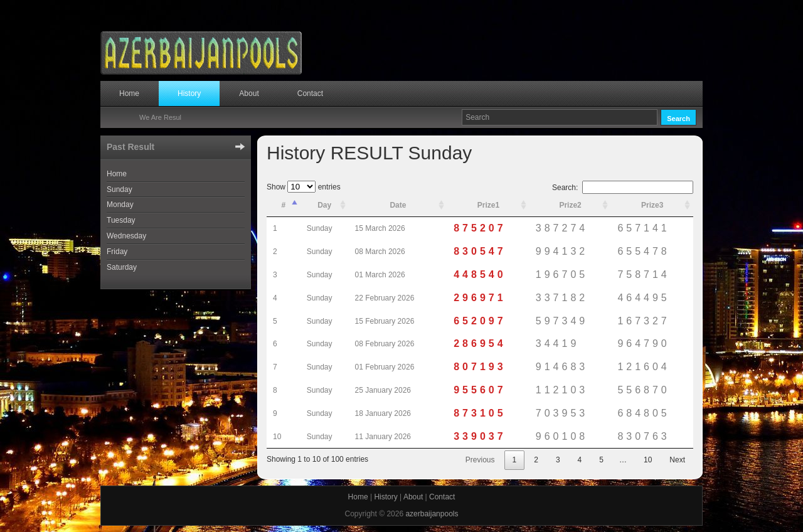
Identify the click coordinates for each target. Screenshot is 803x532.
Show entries (304, 187)
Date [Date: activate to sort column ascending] (398, 205)
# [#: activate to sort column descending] (284, 205)
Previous (480, 460)
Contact (310, 93)
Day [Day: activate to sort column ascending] (324, 205)
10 (648, 460)
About (249, 93)
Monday (120, 205)
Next (677, 460)
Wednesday (126, 236)
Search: (623, 188)
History (189, 93)
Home (129, 93)
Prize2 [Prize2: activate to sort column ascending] (570, 205)
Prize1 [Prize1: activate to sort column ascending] (488, 205)
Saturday (122, 267)
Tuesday (121, 220)
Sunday (120, 189)
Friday (117, 252)
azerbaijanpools (432, 514)
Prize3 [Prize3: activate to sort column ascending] (652, 205)
